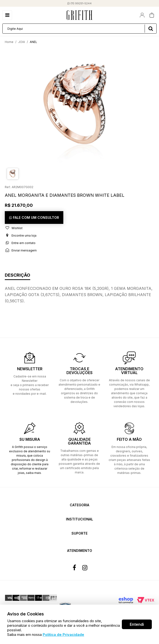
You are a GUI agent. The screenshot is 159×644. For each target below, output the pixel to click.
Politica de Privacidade (63, 635)
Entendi (137, 624)
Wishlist (14, 228)
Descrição (18, 275)
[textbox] (79, 29)
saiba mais (33, 473)
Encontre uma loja (21, 235)
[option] (80, 107)
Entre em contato (20, 243)
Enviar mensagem (21, 250)
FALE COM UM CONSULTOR (34, 218)
